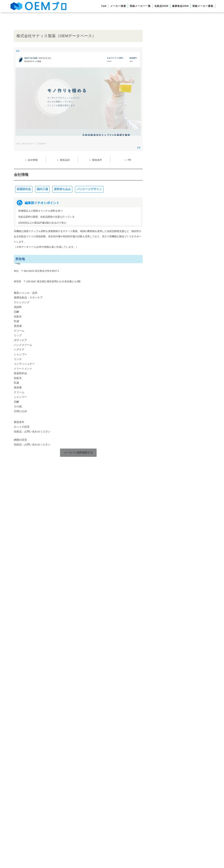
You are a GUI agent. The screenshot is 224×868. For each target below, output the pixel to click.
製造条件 (97, 160)
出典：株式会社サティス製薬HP (31, 144)
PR (129, 160)
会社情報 (33, 160)
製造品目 (65, 160)
